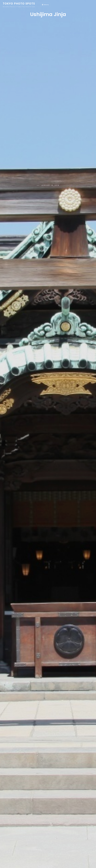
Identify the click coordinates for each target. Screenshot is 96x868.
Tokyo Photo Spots (19, 4)
